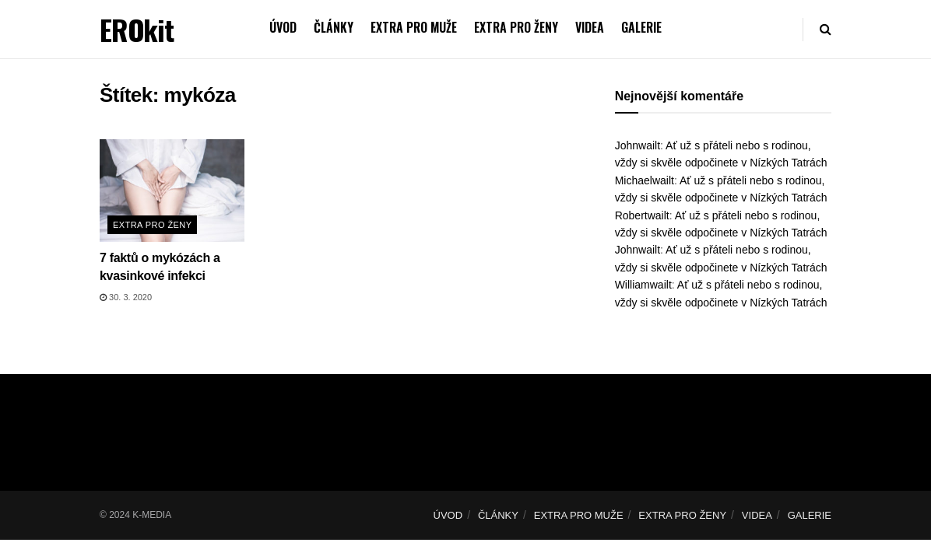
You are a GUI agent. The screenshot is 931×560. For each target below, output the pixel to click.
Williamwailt (643, 285)
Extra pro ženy (153, 225)
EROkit (137, 30)
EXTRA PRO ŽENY (516, 27)
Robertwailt (642, 215)
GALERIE (641, 27)
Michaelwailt (645, 180)
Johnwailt (638, 145)
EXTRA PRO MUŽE (414, 27)
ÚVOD (283, 27)
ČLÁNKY (334, 27)
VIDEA (590, 27)
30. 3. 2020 (126, 297)
